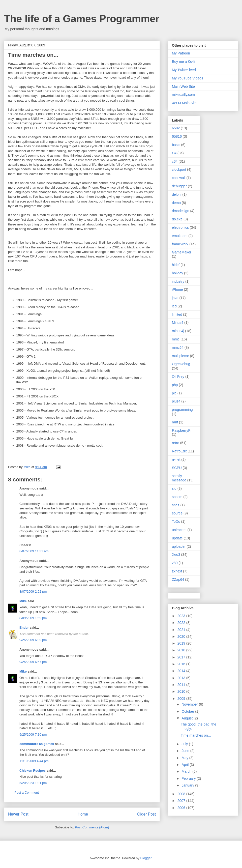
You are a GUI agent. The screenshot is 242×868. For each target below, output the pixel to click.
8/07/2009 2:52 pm (33, 591)
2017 (182, 657)
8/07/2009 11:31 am (34, 551)
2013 (182, 678)
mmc (176, 339)
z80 (175, 563)
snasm (177, 497)
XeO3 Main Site (184, 103)
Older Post (146, 814)
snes (176, 505)
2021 (182, 630)
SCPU (177, 468)
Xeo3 (176, 555)
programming (182, 410)
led (174, 306)
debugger (179, 186)
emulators (180, 236)
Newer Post (18, 814)
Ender (24, 628)
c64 (175, 161)
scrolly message (179, 478)
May (185, 758)
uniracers (179, 530)
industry (178, 281)
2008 (182, 794)
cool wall (179, 178)
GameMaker (182, 252)
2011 (182, 685)
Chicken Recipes (33, 771)
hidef (176, 265)
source (177, 513)
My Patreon (181, 53)
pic (174, 393)
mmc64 (178, 348)
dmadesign (181, 211)
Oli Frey (178, 377)
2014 (182, 671)
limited (177, 314)
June (186, 751)
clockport (179, 169)
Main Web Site (183, 86)
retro (176, 443)
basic (176, 145)
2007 (182, 801)
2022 (182, 623)
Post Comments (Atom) (92, 827)
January (188, 785)
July (185, 744)
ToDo (176, 522)
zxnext (177, 571)
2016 (182, 664)
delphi (177, 194)
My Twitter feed (184, 70)
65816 (177, 136)
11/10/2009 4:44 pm (34, 761)
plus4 (176, 401)
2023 (182, 616)
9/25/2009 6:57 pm (33, 662)
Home (83, 814)
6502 (176, 128)
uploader (179, 546)
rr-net (176, 459)
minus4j (178, 331)
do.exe (177, 219)
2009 (182, 699)
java (175, 298)
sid (174, 488)
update (177, 538)
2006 (182, 808)
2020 (182, 636)
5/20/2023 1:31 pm (33, 783)
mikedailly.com (183, 95)
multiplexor (180, 356)
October (188, 711)
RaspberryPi (182, 430)
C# (174, 153)
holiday (177, 273)
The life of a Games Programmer (82, 19)
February (189, 778)
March (187, 771)
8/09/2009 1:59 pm (33, 618)
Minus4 (178, 323)
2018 (182, 650)
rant (175, 422)
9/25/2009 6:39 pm (33, 640)
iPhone (177, 290)
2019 (182, 643)
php (175, 385)
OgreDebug (181, 364)
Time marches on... (196, 735)
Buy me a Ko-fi (184, 62)
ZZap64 (178, 580)
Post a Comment (27, 792)
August (187, 718)
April (186, 765)
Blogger (146, 858)
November (190, 704)
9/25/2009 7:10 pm (33, 734)
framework (180, 244)
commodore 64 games (37, 744)
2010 (182, 691)
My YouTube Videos (188, 78)
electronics (180, 227)
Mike (23, 601)
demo (176, 203)
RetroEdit (179, 451)
